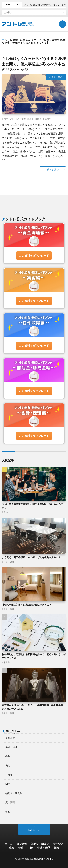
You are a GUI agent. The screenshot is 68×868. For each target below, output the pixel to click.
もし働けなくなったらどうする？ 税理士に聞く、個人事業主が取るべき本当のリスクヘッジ (34, 64)
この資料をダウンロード (34, 255)
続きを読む (53, 170)
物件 (8, 784)
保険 (6, 512)
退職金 (38, 119)
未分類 (7, 662)
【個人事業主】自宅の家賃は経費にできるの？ (27, 605)
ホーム (9, 844)
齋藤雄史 (47, 119)
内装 (8, 765)
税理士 (30, 119)
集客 (8, 812)
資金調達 (10, 802)
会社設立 (10, 738)
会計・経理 (57, 77)
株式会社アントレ (43, 859)
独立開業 (22, 119)
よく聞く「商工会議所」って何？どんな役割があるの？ (31, 557)
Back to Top (34, 830)
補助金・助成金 (14, 793)
